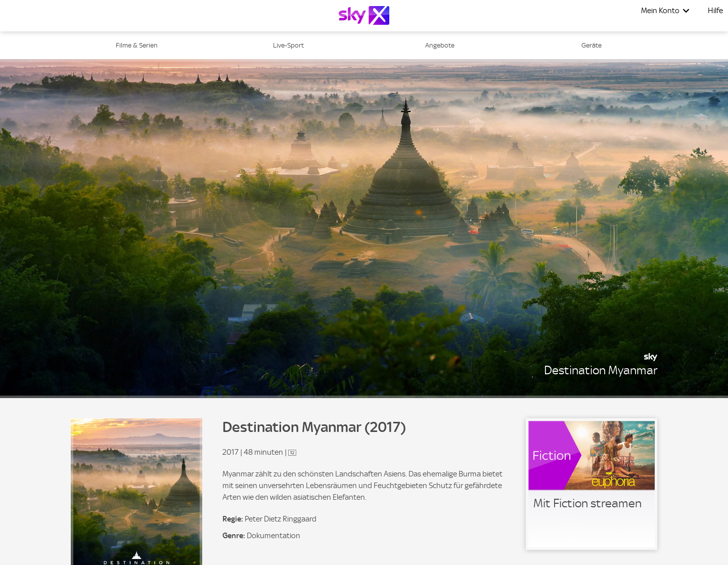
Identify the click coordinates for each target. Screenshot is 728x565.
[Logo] (364, 15)
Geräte (591, 45)
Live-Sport (288, 45)
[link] (591, 484)
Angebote (440, 45)
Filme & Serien (137, 45)
